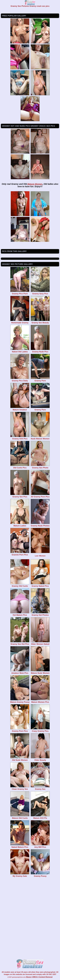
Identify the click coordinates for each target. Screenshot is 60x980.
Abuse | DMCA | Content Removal (39, 977)
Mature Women (35, 184)
